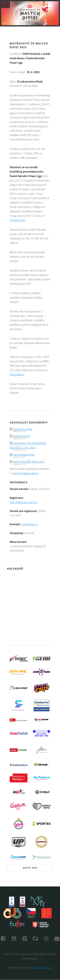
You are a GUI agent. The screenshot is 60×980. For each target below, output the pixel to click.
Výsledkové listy (21, 436)
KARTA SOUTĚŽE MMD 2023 (29, 462)
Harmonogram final (24, 455)
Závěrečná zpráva (22, 429)
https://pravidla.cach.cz (26, 473)
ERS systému (17, 374)
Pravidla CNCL (18, 220)
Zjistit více (30, 868)
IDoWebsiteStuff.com (41, 967)
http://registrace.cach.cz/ (23, 502)
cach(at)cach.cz (30, 524)
